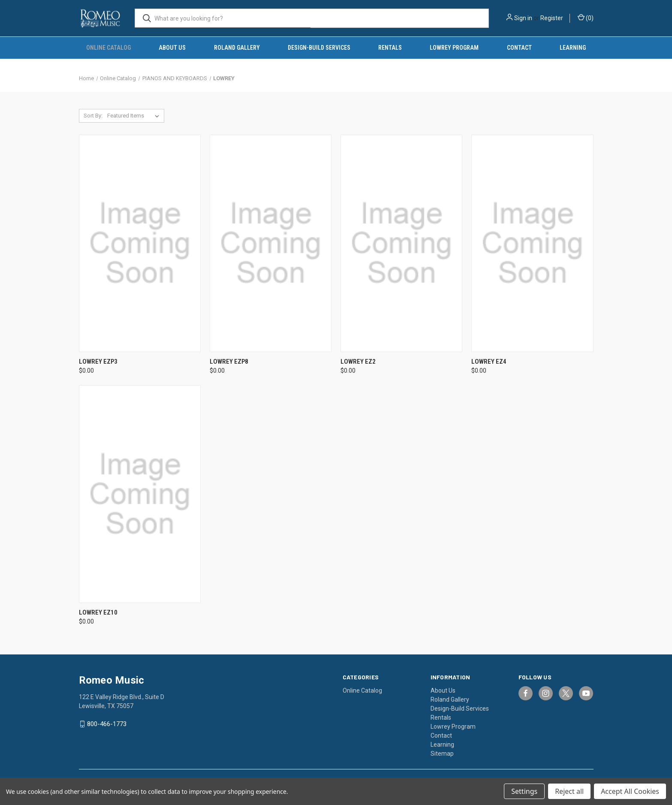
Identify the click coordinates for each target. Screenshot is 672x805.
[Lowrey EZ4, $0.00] (532, 243)
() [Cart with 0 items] (586, 18)
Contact (519, 48)
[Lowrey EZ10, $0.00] (140, 494)
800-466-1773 (107, 724)
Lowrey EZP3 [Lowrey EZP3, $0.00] (98, 362)
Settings (524, 791)
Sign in (523, 18)
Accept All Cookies (630, 791)
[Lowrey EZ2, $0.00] (401, 243)
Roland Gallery (237, 48)
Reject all (569, 791)
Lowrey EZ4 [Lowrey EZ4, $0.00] (489, 362)
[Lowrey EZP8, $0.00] (271, 243)
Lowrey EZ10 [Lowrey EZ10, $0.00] (98, 612)
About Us (172, 48)
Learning (573, 48)
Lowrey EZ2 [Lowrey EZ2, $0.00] (358, 362)
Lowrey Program (454, 48)
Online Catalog (108, 48)
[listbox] (135, 116)
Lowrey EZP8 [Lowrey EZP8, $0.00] (229, 362)
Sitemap (442, 754)
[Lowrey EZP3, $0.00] (140, 243)
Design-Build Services (319, 48)
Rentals (390, 48)
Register (552, 18)
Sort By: (93, 116)
